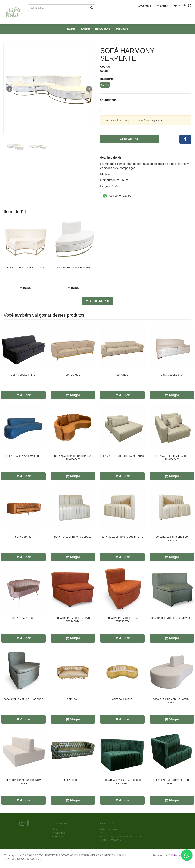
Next (89, 89)
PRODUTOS (103, 29)
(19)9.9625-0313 (112, 840)
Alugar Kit (130, 139)
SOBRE (85, 29)
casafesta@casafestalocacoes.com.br (121, 837)
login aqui (157, 120)
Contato (144, 6)
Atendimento (109, 829)
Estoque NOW (180, 855)
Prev (9, 89)
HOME (71, 29)
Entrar (162, 6)
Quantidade (108, 100)
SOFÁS (105, 85)
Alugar (23, 395)
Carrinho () (182, 6)
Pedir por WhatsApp (117, 196)
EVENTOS (122, 29)
